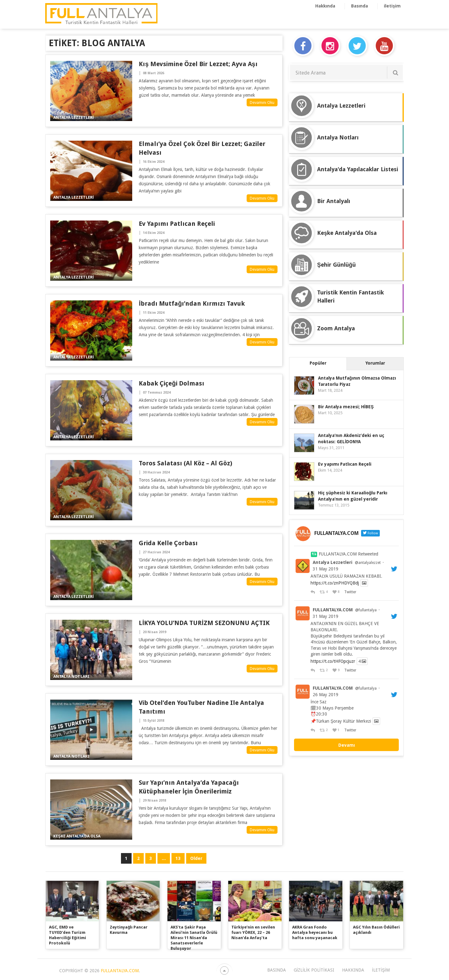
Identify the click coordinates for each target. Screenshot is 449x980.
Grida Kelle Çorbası (168, 543)
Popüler (318, 363)
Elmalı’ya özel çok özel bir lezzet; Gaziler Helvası (202, 148)
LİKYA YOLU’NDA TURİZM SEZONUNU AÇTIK (204, 623)
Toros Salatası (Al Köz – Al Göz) (186, 463)
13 (178, 858)
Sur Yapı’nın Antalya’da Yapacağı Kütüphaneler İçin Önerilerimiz (189, 787)
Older (196, 858)
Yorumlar (375, 363)
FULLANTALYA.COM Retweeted (348, 554)
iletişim (392, 6)
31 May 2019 (326, 569)
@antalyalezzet (368, 563)
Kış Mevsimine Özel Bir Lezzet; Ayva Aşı (198, 64)
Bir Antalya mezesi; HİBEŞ (346, 407)
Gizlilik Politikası (314, 970)
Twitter (350, 592)
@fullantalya (366, 610)
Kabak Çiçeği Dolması (171, 383)
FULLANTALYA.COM (333, 610)
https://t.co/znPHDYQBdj (335, 583)
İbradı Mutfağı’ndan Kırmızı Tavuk (192, 303)
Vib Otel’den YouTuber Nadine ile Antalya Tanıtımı (201, 707)
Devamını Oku (262, 102)
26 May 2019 (326, 695)
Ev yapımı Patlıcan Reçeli (177, 224)
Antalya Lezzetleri (333, 562)
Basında (360, 6)
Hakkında (325, 6)
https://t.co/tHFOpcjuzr (333, 661)
